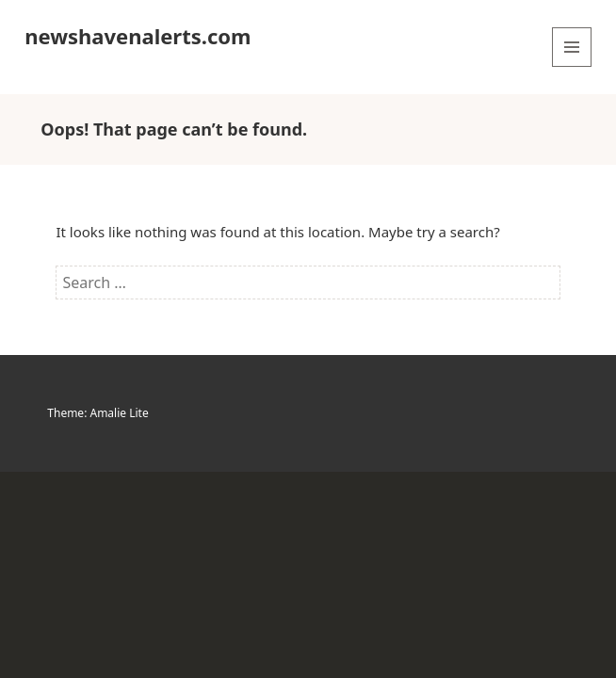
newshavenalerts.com (138, 36)
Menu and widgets (572, 66)
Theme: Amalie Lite (97, 413)
